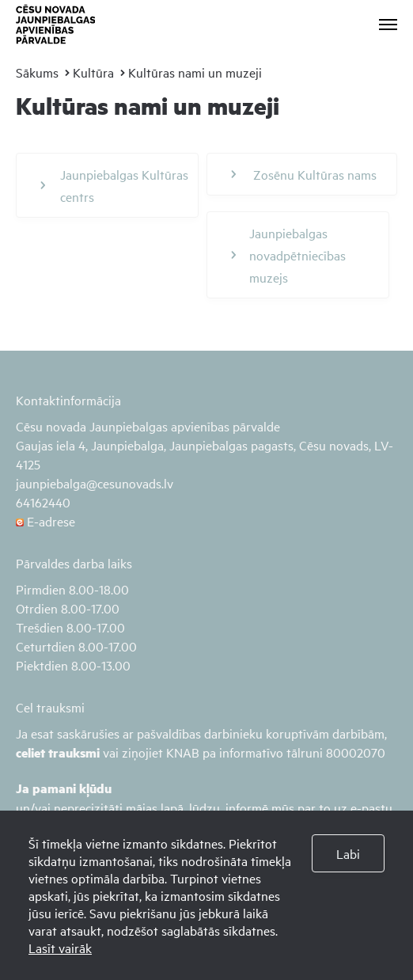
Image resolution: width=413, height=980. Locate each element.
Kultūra (93, 72)
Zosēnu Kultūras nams (304, 174)
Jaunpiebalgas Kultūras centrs (114, 185)
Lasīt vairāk (60, 948)
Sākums (37, 72)
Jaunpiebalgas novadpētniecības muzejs (288, 255)
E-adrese (45, 521)
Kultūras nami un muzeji (195, 72)
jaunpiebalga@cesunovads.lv (95, 483)
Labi (348, 853)
